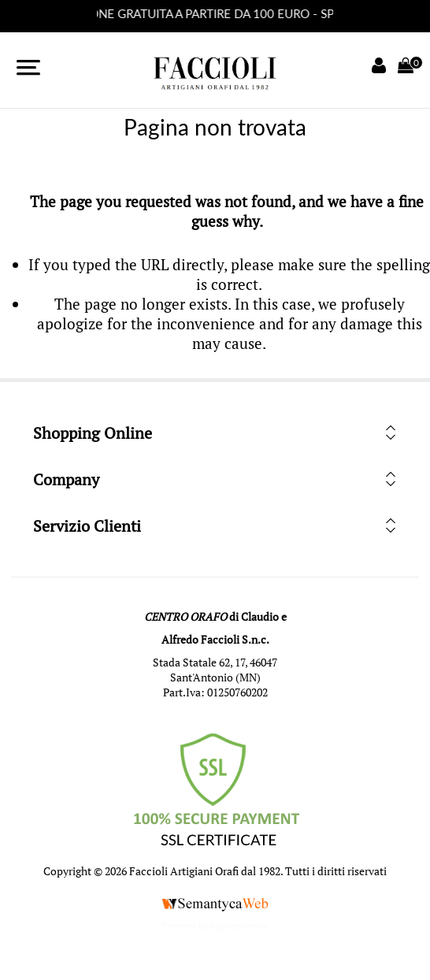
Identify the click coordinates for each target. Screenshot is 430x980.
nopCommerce (239, 926)
